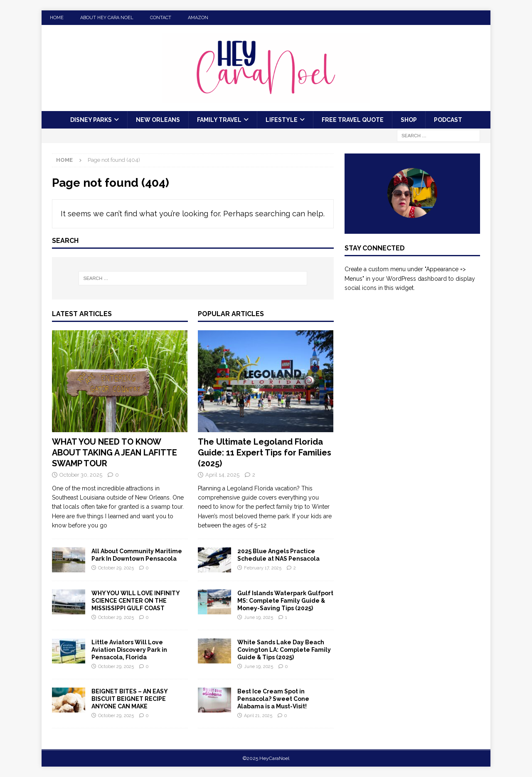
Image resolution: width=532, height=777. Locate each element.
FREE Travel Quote (353, 120)
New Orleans (158, 120)
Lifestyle (282, 120)
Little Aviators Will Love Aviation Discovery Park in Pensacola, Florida (129, 650)
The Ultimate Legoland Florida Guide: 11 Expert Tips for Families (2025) (265, 453)
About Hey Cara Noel (107, 18)
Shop (409, 120)
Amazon (198, 18)
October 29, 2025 (116, 568)
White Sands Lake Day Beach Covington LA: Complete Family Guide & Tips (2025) (284, 650)
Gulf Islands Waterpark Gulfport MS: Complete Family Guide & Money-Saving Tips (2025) (285, 601)
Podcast (448, 120)
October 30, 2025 (81, 475)
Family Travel (219, 120)
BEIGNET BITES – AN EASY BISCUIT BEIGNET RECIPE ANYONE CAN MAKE (129, 699)
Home (57, 18)
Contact (161, 18)
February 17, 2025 (263, 568)
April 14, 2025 (222, 475)
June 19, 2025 (259, 617)
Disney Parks (91, 120)
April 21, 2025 (258, 716)
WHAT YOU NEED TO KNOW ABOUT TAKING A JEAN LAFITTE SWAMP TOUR (115, 453)
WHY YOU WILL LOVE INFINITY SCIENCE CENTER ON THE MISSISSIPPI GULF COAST (135, 601)
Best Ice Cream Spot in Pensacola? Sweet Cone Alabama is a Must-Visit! (273, 699)
